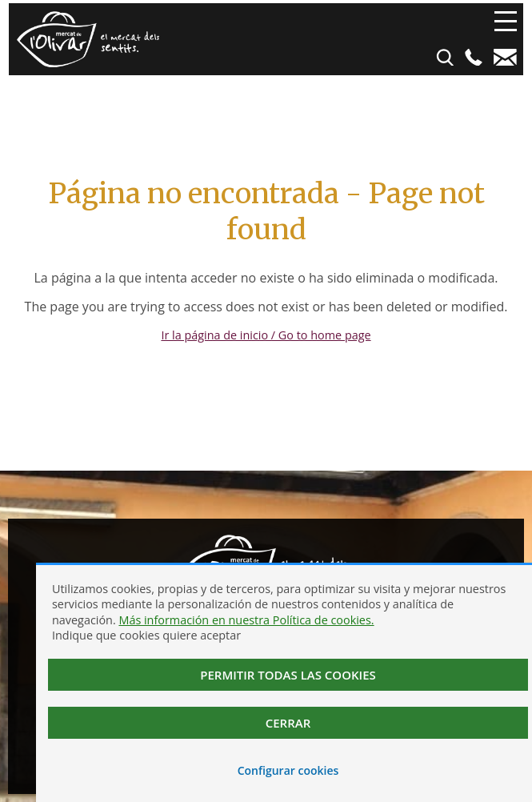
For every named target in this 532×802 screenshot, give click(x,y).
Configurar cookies (288, 770)
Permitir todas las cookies (288, 675)
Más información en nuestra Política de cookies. (246, 620)
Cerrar (288, 723)
